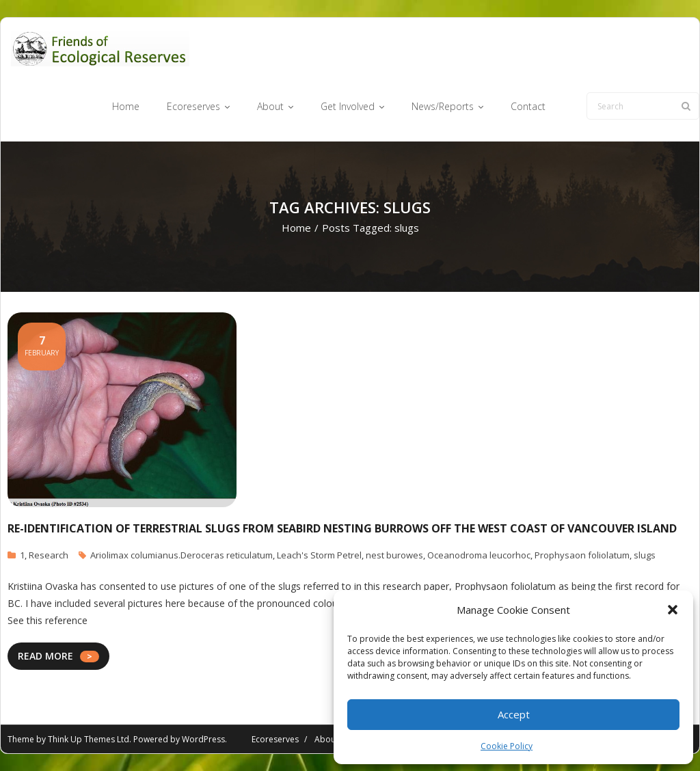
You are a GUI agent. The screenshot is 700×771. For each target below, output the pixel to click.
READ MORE (45, 656)
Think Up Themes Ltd (89, 739)
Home (296, 228)
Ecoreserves (275, 739)
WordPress (203, 739)
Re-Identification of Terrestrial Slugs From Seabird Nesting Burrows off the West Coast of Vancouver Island (342, 528)
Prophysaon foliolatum (582, 555)
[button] (673, 610)
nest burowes (394, 555)
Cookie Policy (507, 746)
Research (49, 555)
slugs (645, 555)
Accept (514, 714)
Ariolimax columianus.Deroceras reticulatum (181, 555)
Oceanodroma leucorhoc (479, 555)
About (326, 739)
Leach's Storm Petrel (319, 555)
